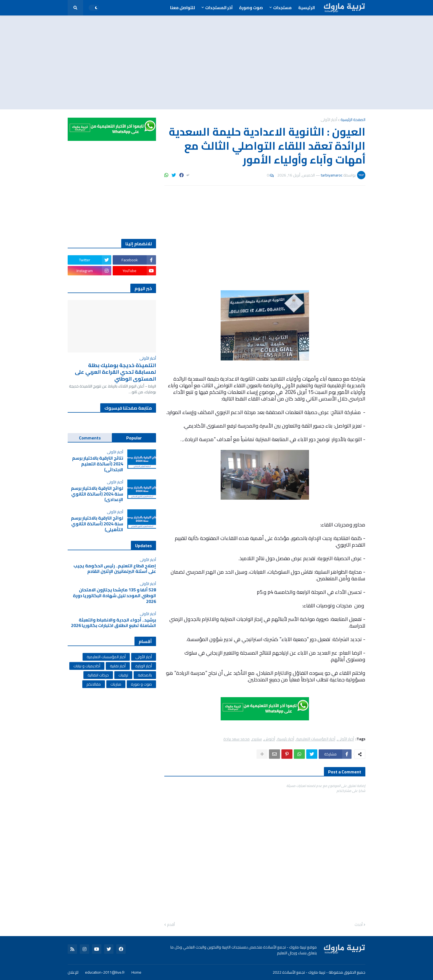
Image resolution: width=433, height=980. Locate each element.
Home (136, 972)
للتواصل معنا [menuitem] (183, 8)
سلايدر (257, 739)
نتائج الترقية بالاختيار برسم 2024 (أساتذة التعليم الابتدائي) (98, 464)
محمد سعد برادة (237, 739)
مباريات (116, 684)
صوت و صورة (141, 684)
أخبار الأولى (329, 120)
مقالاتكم (94, 684)
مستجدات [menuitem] (282, 8)
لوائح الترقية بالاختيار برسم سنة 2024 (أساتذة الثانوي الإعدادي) (97, 494)
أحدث (359, 925)
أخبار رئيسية (286, 739)
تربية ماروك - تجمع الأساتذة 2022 (299, 972)
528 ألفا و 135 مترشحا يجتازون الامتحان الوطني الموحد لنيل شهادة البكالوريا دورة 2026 (114, 596)
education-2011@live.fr (105, 972)
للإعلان (73, 972)
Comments (90, 438)
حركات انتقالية (98, 675)
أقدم (171, 925)
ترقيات (123, 675)
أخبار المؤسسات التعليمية (316, 739)
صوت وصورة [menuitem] (251, 8)
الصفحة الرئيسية (353, 120)
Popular (134, 438)
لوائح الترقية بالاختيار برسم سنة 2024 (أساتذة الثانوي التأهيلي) (97, 524)
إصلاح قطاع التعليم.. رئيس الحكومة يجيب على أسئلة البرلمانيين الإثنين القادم (115, 569)
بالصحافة (145, 675)
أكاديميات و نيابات (87, 666)
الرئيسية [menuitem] (307, 8)
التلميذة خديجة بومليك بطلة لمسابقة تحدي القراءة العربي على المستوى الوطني (115, 372)
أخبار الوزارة (144, 666)
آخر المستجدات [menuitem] (219, 8)
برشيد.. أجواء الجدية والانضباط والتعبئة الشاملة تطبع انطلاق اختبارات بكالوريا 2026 (113, 623)
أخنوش (270, 739)
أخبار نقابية (118, 666)
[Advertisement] (216, 62)
